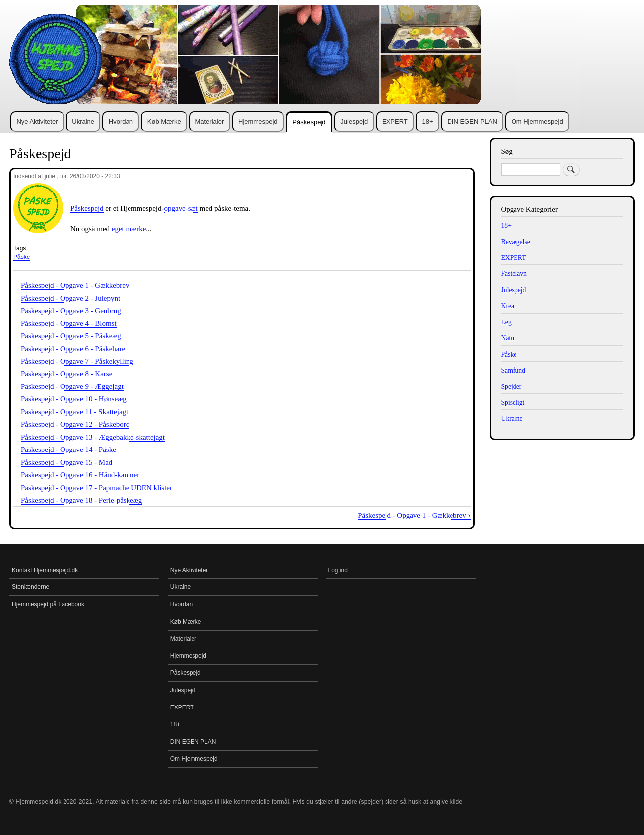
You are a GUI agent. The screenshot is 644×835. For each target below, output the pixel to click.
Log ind (338, 570)
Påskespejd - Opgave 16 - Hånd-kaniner (80, 475)
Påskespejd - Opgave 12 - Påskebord (75, 424)
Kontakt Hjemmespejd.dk (45, 570)
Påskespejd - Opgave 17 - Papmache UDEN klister (97, 488)
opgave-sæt (181, 208)
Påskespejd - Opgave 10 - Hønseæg (74, 399)
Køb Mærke (164, 121)
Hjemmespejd (258, 121)
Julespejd (354, 121)
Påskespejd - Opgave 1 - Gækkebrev (75, 285)
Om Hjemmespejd (537, 121)
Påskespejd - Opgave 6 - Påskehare (73, 349)
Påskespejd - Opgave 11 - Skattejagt (74, 412)
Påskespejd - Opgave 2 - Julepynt (70, 298)
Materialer (209, 121)
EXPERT (395, 121)
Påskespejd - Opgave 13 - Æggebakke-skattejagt (93, 437)
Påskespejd (309, 122)
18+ (428, 121)
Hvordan (121, 121)
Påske (22, 257)
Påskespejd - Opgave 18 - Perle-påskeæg (81, 500)
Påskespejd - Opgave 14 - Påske (68, 450)
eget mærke (129, 229)
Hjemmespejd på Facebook (48, 604)
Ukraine (83, 121)
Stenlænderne (31, 587)
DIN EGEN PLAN (472, 121)
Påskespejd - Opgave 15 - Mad (66, 462)
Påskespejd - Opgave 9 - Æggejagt (72, 386)
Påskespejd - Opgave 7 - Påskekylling (77, 361)
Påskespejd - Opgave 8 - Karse (66, 374)
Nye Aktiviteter (37, 121)
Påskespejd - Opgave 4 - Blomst (69, 323)
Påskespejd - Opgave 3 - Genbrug (71, 311)
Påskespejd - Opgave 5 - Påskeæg (71, 336)
